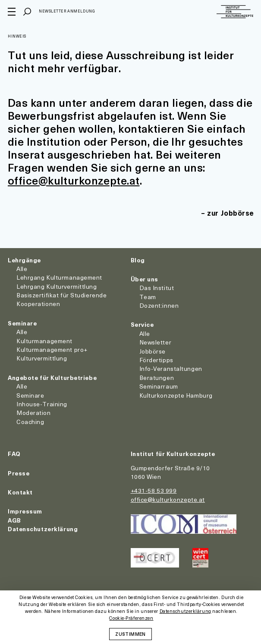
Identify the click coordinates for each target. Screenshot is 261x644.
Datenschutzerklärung (43, 529)
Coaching (30, 422)
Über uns (145, 279)
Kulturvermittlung (42, 358)
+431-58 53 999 (154, 490)
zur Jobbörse (231, 213)
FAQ (14, 454)
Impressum (25, 511)
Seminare (22, 323)
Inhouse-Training (42, 404)
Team (148, 297)
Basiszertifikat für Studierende (61, 295)
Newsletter (156, 342)
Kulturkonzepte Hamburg (176, 395)
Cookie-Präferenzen (131, 618)
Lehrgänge (24, 260)
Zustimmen (130, 634)
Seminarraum (159, 386)
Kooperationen (38, 304)
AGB (14, 520)
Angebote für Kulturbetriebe (52, 378)
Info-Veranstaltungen (171, 368)
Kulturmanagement (44, 341)
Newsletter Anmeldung (67, 11)
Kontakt (20, 492)
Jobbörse (153, 351)
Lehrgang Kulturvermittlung (57, 286)
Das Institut (157, 288)
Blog (138, 260)
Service (142, 324)
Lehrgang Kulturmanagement (59, 277)
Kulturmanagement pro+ (52, 349)
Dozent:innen (159, 305)
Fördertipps (156, 360)
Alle (22, 269)
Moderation (34, 413)
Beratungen (157, 378)
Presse (19, 473)
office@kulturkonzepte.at (74, 180)
